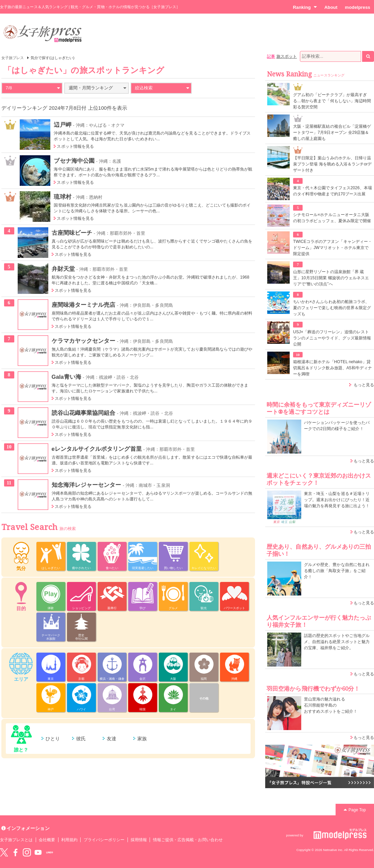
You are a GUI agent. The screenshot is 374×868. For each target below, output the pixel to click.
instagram (27, 852)
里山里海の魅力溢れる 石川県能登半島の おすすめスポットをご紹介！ (331, 705)
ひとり (53, 739)
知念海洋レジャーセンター (87, 485)
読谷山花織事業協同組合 (84, 413)
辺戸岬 (62, 125)
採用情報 (139, 840)
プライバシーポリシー (104, 840)
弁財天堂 (63, 269)
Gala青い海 (66, 377)
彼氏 (81, 739)
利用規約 (69, 840)
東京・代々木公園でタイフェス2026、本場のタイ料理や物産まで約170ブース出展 (333, 191)
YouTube (38, 852)
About (331, 7)
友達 (112, 739)
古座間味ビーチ (72, 233)
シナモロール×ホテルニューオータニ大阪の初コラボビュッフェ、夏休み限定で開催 (332, 218)
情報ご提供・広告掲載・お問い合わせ (188, 840)
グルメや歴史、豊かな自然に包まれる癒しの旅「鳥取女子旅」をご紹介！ (337, 571)
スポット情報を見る (75, 146)
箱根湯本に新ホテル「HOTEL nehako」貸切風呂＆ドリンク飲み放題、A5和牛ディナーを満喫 (333, 368)
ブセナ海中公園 (74, 161)
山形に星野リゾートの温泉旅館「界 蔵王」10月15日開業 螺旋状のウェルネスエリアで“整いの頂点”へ (331, 278)
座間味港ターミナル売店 (84, 305)
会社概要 (47, 840)
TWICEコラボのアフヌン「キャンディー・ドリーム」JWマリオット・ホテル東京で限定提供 (333, 248)
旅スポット (287, 56)
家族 (142, 739)
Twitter (4, 852)
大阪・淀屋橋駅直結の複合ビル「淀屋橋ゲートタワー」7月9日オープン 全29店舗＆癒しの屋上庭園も (332, 132)
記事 (271, 56)
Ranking (305, 7)
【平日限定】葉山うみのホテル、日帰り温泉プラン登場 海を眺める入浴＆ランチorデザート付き (332, 164)
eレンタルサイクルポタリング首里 (97, 449)
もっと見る (364, 385)
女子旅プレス (13, 58)
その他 (204, 698)
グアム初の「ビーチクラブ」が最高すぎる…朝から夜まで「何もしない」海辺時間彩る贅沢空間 (332, 101)
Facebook (15, 852)
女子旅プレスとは (16, 840)
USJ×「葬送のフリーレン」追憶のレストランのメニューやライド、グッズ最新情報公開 (332, 338)
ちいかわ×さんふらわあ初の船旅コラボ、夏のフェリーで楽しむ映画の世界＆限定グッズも (332, 308)
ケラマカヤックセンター (84, 341)
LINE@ (50, 852)
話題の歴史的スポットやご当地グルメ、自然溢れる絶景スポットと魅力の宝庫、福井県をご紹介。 (337, 642)
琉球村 (62, 197)
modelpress (358, 7)
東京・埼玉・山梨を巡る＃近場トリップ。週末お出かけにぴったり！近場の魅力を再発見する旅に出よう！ (337, 500)
